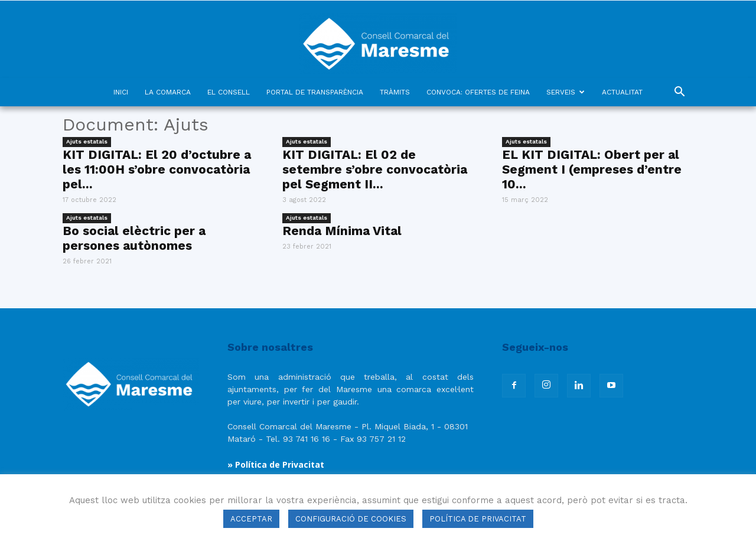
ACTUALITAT (622, 92)
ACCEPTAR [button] (251, 519)
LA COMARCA (168, 92)
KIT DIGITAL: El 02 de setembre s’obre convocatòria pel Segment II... (375, 169)
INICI (121, 92)
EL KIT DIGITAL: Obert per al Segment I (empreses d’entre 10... (592, 169)
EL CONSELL (229, 92)
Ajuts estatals (87, 141)
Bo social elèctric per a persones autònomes (134, 238)
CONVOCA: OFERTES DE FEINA (478, 92)
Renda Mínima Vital (342, 231)
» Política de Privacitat (276, 464)
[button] (679, 93)
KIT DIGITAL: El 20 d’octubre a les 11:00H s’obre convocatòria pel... (157, 169)
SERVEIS (566, 92)
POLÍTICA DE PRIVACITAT (478, 519)
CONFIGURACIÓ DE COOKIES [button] (351, 519)
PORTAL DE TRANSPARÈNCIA (315, 92)
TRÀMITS (395, 92)
